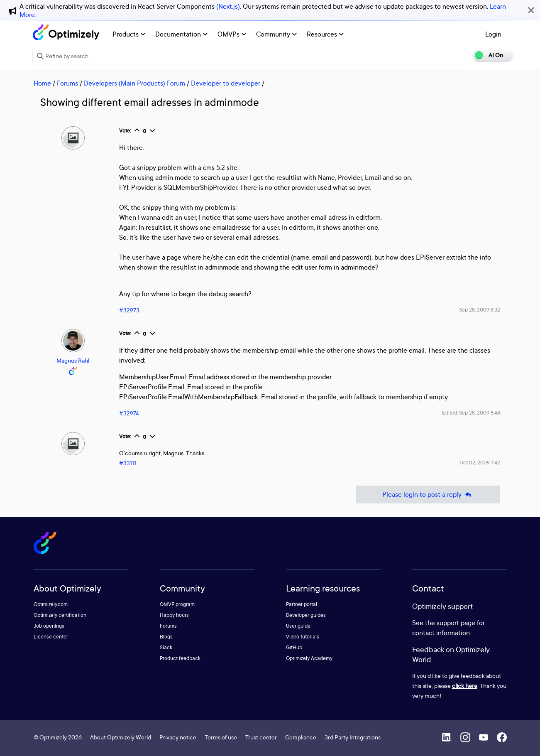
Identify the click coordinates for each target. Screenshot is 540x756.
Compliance (301, 737)
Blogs (166, 637)
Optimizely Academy (309, 658)
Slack (166, 647)
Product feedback (180, 658)
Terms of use (221, 737)
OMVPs (232, 34)
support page (456, 623)
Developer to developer (226, 83)
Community (276, 34)
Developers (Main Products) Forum (134, 83)
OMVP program (177, 604)
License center (51, 637)
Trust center (261, 737)
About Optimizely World (121, 737)
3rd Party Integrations (353, 737)
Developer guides (306, 615)
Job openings (49, 626)
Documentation (181, 34)
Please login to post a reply (428, 495)
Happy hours (174, 615)
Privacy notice (178, 737)
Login (493, 34)
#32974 (129, 413)
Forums (67, 83)
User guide (298, 626)
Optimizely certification (60, 615)
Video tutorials (303, 637)
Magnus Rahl (73, 360)
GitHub (294, 647)
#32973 (129, 310)
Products (129, 34)
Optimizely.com (51, 604)
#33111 (128, 463)
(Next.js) (228, 6)
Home (42, 83)
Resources (325, 34)
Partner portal (302, 604)
